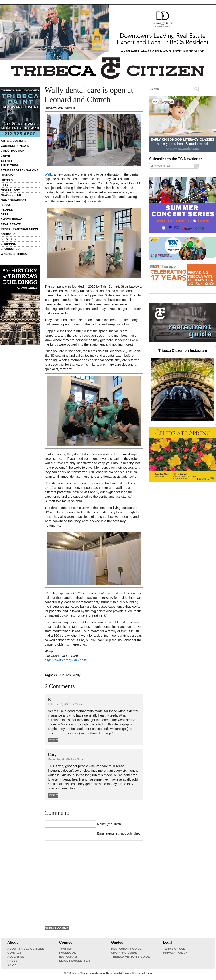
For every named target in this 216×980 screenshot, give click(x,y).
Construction (13, 151)
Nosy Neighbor (13, 200)
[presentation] (78, 912)
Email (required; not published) (119, 833)
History (7, 175)
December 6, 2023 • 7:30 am (67, 759)
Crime (5, 156)
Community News (15, 146)
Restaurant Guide (126, 949)
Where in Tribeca (15, 254)
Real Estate (11, 224)
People (7, 210)
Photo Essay (11, 219)
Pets (5, 214)
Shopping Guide (124, 953)
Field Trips (10, 165)
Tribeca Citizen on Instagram (183, 351)
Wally (48, 174)
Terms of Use (174, 949)
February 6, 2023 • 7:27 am (66, 704)
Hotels (7, 180)
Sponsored (10, 249)
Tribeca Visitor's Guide (130, 957)
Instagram (68, 957)
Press (12, 961)
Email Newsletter (74, 961)
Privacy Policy (175, 953)
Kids (4, 185)
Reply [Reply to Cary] (53, 795)
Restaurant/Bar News (19, 229)
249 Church (62, 675)
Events (7, 161)
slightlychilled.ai (144, 973)
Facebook (68, 953)
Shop (12, 965)
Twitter (66, 949)
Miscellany (10, 190)
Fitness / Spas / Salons (19, 170)
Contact (14, 953)
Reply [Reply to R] (53, 740)
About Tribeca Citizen (26, 949)
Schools (8, 234)
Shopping (8, 244)
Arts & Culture (14, 141)
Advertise (16, 957)
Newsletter (11, 195)
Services (8, 239)
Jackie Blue (105, 973)
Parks (6, 205)
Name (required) (109, 824)
